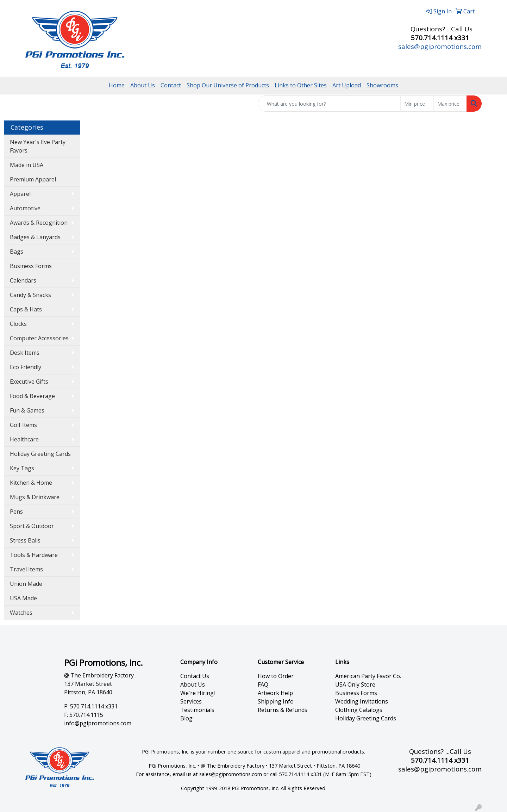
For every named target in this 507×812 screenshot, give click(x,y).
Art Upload (347, 85)
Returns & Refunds (283, 710)
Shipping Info (276, 701)
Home (117, 85)
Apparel (20, 194)
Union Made (26, 584)
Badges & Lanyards (35, 237)
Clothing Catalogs (359, 710)
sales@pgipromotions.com (440, 46)
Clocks (18, 324)
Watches (21, 613)
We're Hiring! (198, 693)
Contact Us (195, 676)
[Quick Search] (329, 104)
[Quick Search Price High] (450, 104)
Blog (186, 718)
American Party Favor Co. (368, 676)
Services (191, 701)
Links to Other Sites (301, 85)
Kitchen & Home (31, 483)
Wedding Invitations (362, 701)
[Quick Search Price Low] (417, 104)
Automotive (25, 208)
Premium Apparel (33, 179)
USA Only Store (355, 684)
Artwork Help (275, 693)
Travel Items (26, 569)
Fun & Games (27, 410)
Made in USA (27, 165)
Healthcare (24, 439)
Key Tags (22, 468)
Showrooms (382, 85)
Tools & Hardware (34, 555)
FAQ (263, 684)
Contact (171, 85)
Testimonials (197, 710)
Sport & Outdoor (32, 526)
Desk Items (25, 353)
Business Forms (31, 266)
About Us (143, 85)
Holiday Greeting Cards (40, 454)
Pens (16, 512)
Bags (17, 252)
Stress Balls (25, 540)
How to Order (276, 676)
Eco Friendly (26, 367)
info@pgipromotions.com (98, 723)
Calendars (23, 280)
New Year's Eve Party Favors (38, 146)
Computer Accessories (39, 338)
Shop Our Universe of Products (228, 85)
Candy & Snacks (30, 295)
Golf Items (23, 425)
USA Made (23, 598)
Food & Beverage (32, 396)
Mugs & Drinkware (35, 497)
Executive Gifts (29, 382)
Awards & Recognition (39, 223)
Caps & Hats (26, 309)
